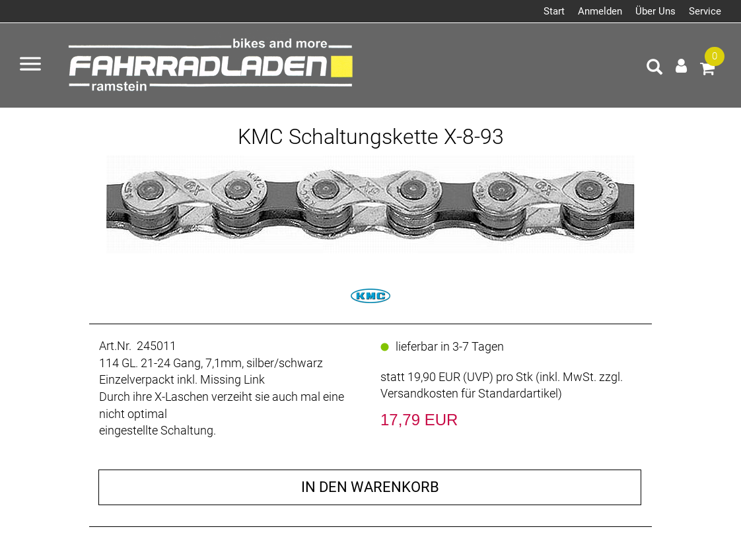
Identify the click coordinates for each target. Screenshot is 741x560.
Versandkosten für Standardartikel (469, 393)
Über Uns (655, 11)
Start (554, 11)
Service (705, 11)
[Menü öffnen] (30, 65)
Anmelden (600, 11)
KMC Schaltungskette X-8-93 (371, 137)
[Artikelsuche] (654, 69)
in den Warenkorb (370, 487)
